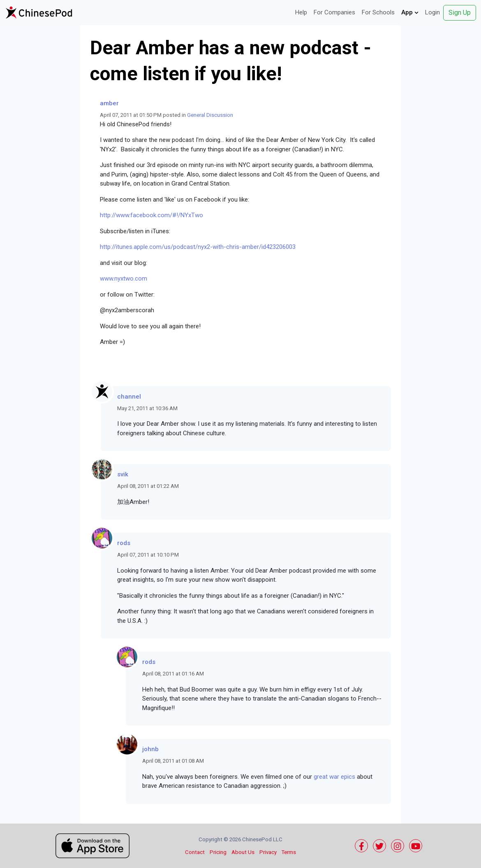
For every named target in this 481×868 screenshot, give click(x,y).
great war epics (334, 777)
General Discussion (210, 115)
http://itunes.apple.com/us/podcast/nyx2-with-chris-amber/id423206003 (198, 247)
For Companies (334, 12)
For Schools (378, 12)
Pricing (218, 852)
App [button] (410, 12)
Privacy (268, 852)
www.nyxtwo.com (124, 279)
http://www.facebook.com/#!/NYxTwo (151, 215)
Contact (195, 852)
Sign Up (460, 13)
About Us (243, 852)
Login (432, 12)
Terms (289, 852)
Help (301, 12)
